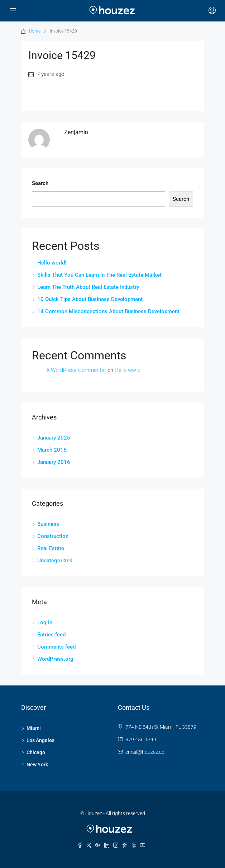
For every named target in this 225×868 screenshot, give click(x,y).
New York (37, 765)
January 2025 (54, 438)
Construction (53, 536)
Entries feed (51, 635)
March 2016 (52, 450)
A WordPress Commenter (76, 370)
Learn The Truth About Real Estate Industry (88, 287)
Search (40, 183)
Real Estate (51, 548)
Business (48, 524)
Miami (34, 728)
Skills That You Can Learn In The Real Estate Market (99, 275)
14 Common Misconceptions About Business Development (108, 311)
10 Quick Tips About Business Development (90, 299)
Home (35, 31)
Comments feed (56, 647)
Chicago (36, 752)
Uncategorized (55, 561)
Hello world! (52, 263)
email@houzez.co (145, 752)
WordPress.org (55, 659)
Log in (45, 622)
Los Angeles (40, 740)
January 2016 (54, 462)
